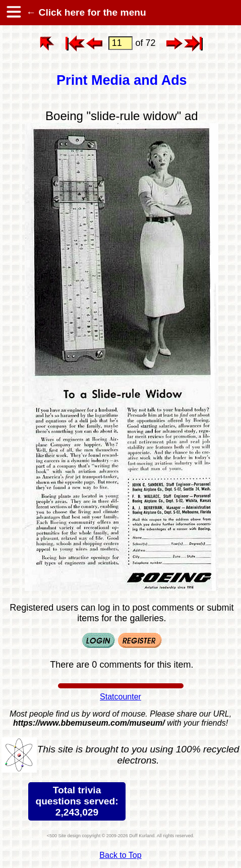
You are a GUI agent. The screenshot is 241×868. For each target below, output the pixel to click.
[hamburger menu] (13, 13)
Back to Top (120, 855)
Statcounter (120, 697)
